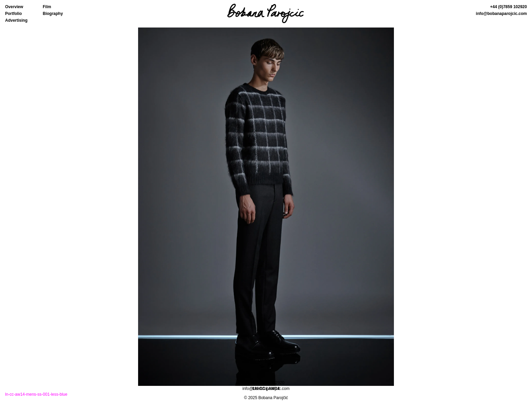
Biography (53, 14)
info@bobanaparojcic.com (501, 14)
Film (47, 7)
